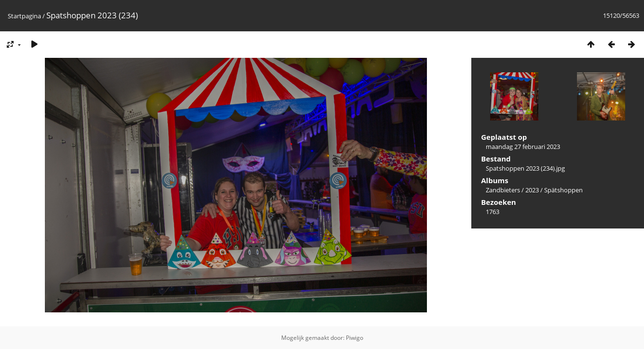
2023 (532, 190)
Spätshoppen (563, 190)
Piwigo (355, 338)
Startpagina (24, 16)
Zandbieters (503, 190)
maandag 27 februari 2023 (523, 147)
